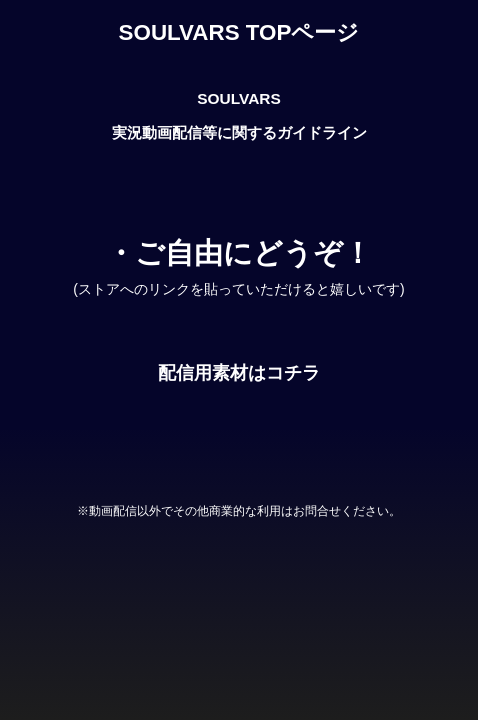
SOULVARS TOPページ (239, 32)
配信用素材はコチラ (239, 373)
